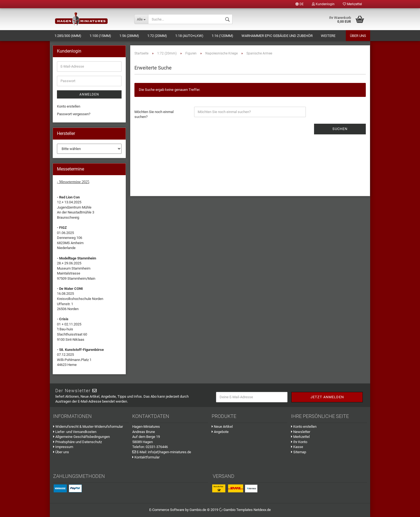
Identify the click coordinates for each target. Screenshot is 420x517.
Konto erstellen (69, 106)
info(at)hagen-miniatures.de (169, 452)
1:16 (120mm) (222, 36)
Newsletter (301, 432)
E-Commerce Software (167, 510)
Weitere (328, 36)
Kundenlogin (323, 4)
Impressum (63, 447)
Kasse (297, 447)
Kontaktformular (146, 457)
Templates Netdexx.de (254, 510)
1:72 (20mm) (157, 36)
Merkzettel (352, 4)
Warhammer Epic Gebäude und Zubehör (277, 36)
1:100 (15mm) (100, 36)
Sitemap (299, 452)
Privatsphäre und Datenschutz (77, 442)
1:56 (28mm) (129, 36)
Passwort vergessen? (74, 114)
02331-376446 (157, 447)
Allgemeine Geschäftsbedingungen (81, 437)
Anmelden (89, 94)
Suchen (340, 129)
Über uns (358, 36)
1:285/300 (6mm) (68, 36)
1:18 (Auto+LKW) (189, 36)
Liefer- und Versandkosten (75, 432)
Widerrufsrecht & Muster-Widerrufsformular (88, 427)
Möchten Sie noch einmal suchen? (154, 114)
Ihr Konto (299, 442)
